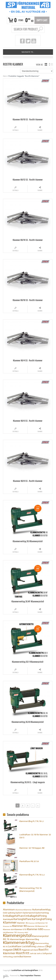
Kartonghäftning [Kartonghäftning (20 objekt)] (42, 919)
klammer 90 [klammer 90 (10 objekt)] (32, 926)
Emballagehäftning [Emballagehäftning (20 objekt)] (36, 916)
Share (40, 130)
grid (46, 64)
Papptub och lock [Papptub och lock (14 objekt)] (30, 950)
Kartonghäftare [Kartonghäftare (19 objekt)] (22, 919)
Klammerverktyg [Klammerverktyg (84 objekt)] (19, 942)
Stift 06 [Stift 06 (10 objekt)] (33, 953)
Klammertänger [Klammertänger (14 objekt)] (18, 939)
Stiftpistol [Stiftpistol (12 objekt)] (47, 953)
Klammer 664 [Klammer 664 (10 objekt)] (9, 929)
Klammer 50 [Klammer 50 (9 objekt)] (42, 923)
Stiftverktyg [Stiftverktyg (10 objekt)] (8, 957)
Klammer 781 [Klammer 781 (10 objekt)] (12, 932)
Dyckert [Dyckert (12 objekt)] (19, 913)
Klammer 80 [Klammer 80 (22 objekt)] (19, 926)
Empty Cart (42, 20)
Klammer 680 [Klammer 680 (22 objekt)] (35, 929)
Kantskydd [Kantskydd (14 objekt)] (8, 919)
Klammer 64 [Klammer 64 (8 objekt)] (7, 926)
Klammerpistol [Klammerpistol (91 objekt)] (17, 935)
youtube (34, 41)
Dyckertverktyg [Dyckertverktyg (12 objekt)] (42, 913)
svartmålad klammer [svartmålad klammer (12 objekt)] (22, 957)
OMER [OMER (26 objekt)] (17, 950)
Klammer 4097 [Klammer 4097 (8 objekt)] (23, 932)
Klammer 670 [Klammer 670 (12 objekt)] (20, 929)
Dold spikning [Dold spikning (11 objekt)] (9, 913)
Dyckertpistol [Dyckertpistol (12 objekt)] (29, 913)
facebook (22, 41)
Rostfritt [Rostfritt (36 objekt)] (23, 953)
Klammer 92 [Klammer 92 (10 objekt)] (43, 926)
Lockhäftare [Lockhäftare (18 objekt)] (15, 946)
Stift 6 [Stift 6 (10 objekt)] (39, 953)
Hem (5, 76)
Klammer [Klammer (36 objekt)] (10, 922)
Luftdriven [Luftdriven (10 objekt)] (40, 946)
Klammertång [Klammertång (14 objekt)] (32, 939)
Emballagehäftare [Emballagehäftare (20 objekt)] (13, 916)
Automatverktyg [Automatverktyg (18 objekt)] (41, 909)
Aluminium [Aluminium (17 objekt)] (9, 910)
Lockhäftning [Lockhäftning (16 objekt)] (29, 946)
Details (15, 130)
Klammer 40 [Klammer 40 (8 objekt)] (33, 923)
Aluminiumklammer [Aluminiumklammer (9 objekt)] (24, 910)
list (51, 64)
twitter (28, 41)
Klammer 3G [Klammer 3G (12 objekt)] (23, 923)
